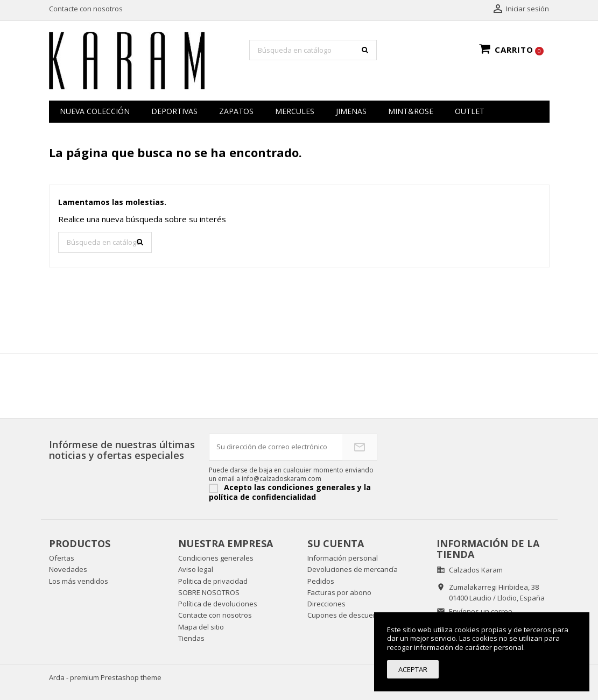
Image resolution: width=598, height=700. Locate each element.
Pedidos (321, 581)
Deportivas (174, 111)
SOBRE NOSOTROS (209, 592)
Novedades (68, 569)
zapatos (236, 111)
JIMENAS (351, 111)
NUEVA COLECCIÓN (95, 111)
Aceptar (413, 669)
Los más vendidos (79, 581)
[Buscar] (313, 50)
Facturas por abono (339, 592)
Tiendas (191, 638)
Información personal (343, 558)
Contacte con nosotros (86, 9)
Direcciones (326, 604)
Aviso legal (196, 569)
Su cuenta (336, 543)
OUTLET (470, 111)
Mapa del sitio (201, 627)
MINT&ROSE (411, 111)
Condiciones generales (216, 558)
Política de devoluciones (218, 604)
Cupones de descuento (346, 615)
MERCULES (295, 111)
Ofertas (62, 558)
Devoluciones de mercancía (353, 569)
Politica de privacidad (213, 581)
